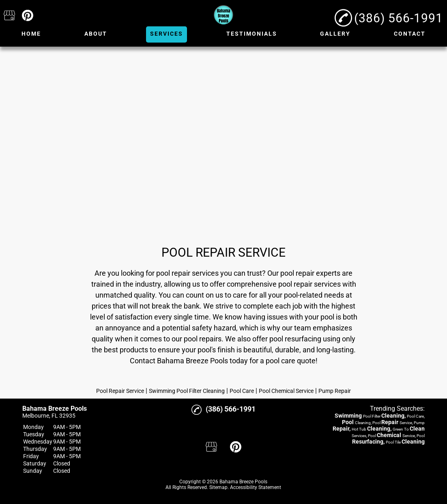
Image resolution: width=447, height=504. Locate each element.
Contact (410, 34)
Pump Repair (335, 391)
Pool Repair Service (120, 391)
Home (31, 34)
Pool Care (242, 391)
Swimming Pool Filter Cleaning (187, 391)
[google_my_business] (9, 16)
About (96, 34)
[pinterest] (28, 16)
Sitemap (218, 487)
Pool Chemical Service (286, 391)
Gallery (335, 34)
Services (167, 34)
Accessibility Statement (256, 487)
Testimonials (252, 34)
